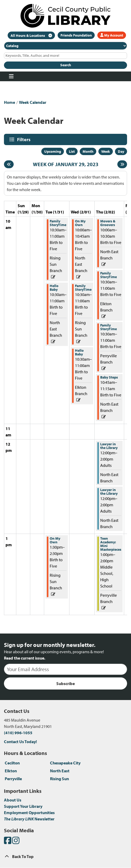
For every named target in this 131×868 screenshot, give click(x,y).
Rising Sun (59, 779)
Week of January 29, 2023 (66, 164)
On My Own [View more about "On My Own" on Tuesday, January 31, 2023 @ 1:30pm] (55, 540)
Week (106, 151)
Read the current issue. (25, 658)
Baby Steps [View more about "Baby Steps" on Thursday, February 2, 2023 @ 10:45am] (109, 377)
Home (9, 102)
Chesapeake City (65, 763)
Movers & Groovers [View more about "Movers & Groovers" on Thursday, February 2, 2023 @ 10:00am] (108, 223)
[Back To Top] (65, 856)
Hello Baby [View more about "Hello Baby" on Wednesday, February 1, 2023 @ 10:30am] (79, 352)
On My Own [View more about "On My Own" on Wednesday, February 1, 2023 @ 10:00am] (80, 223)
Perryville (13, 779)
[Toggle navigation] (11, 76)
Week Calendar (33, 102)
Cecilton (12, 763)
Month (88, 151)
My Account (112, 35)
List (72, 151)
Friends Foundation (76, 35)
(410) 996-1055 (18, 733)
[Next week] (122, 164)
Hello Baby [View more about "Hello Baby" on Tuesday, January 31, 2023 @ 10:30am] (54, 288)
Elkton (11, 771)
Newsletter (29, 819)
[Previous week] (9, 164)
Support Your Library (23, 806)
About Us (13, 800)
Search (66, 65)
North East (60, 771)
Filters (24, 139)
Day (121, 151)
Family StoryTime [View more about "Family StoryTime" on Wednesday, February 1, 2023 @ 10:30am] (83, 288)
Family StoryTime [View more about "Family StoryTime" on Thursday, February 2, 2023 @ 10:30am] (109, 275)
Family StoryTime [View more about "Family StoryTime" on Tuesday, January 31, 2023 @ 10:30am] (58, 223)
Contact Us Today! (20, 742)
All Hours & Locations (28, 35)
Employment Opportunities (29, 813)
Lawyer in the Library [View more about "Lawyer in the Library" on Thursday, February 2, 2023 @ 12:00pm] (109, 446)
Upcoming (53, 151)
